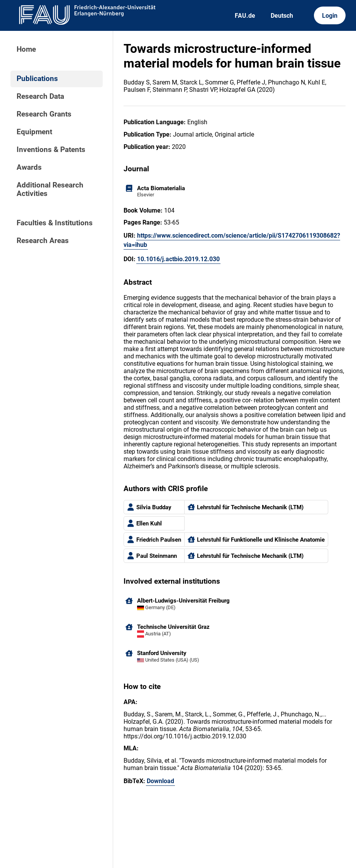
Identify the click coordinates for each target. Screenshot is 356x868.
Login (330, 16)
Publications (37, 79)
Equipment (34, 132)
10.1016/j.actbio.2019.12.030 (178, 259)
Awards (29, 167)
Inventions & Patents (51, 150)
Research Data (40, 96)
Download (160, 781)
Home (26, 49)
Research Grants (44, 114)
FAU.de (245, 16)
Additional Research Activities (50, 189)
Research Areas (43, 241)
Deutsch (282, 16)
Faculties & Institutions (55, 223)
